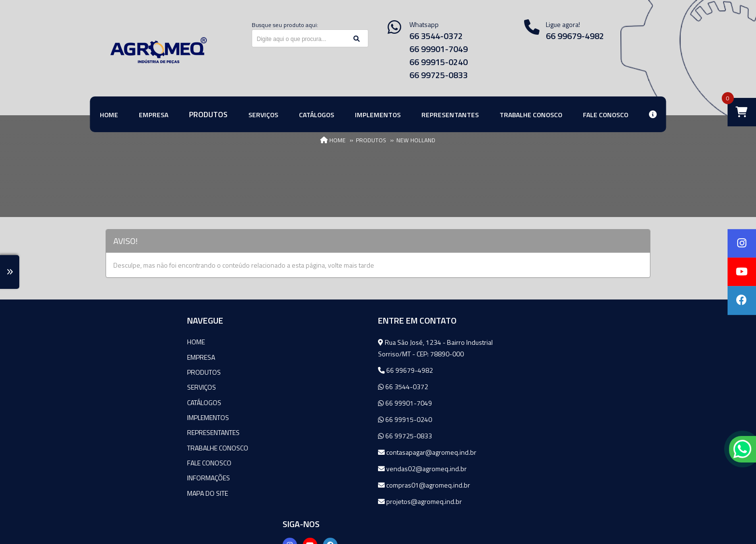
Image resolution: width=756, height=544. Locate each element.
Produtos (122, 372)
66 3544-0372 (436, 36)
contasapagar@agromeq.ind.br (337, 452)
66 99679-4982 (575, 36)
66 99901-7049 (439, 49)
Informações (127, 476)
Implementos (127, 416)
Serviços (120, 387)
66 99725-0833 (439, 75)
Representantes (132, 431)
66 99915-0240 (439, 62)
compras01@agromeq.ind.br (333, 485)
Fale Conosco (128, 461)
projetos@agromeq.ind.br (329, 501)
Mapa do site (126, 491)
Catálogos (123, 401)
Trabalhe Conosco (136, 446)
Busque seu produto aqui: (285, 25)
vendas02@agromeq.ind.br (332, 469)
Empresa (120, 357)
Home (115, 342)
